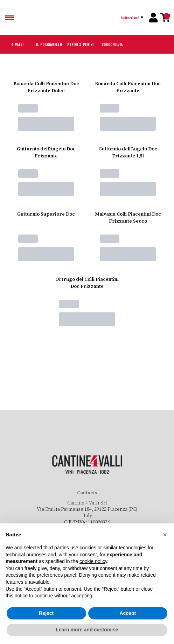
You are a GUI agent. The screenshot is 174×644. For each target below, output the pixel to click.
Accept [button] (128, 613)
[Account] (153, 18)
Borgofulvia (112, 44)
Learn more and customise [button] (87, 630)
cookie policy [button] (93, 561)
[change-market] (133, 18)
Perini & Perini (81, 44)
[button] (165, 535)
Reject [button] (46, 613)
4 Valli (18, 44)
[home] (82, 18)
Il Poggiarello (49, 44)
